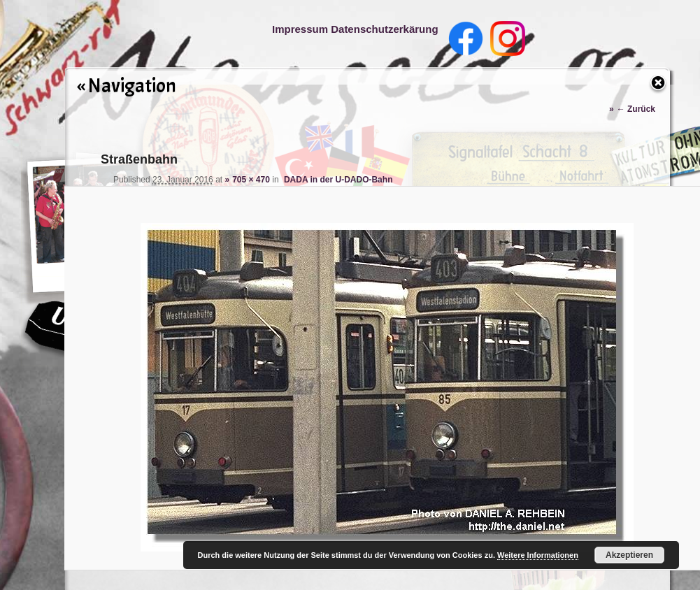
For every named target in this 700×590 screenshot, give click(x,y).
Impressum (300, 29)
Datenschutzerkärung (384, 29)
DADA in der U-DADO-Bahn (338, 180)
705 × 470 (251, 180)
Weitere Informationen (538, 555)
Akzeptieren (629, 555)
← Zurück (636, 109)
